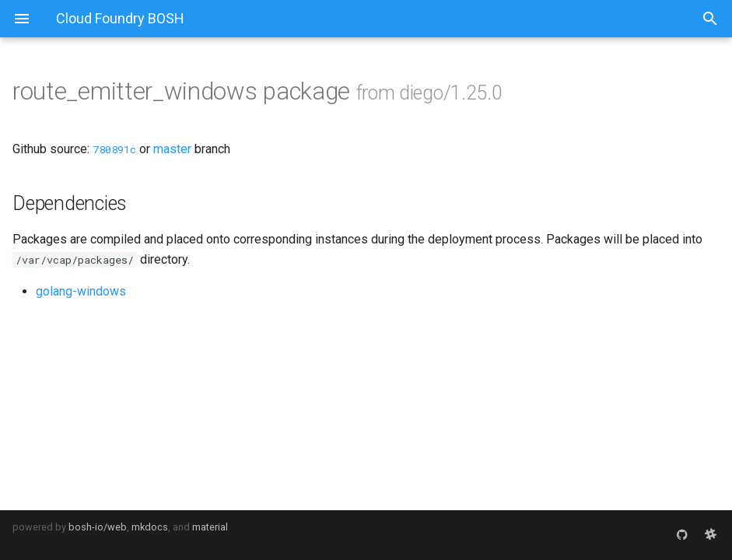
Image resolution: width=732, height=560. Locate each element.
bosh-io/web (98, 527)
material (210, 527)
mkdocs (150, 527)
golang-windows (81, 291)
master (172, 149)
